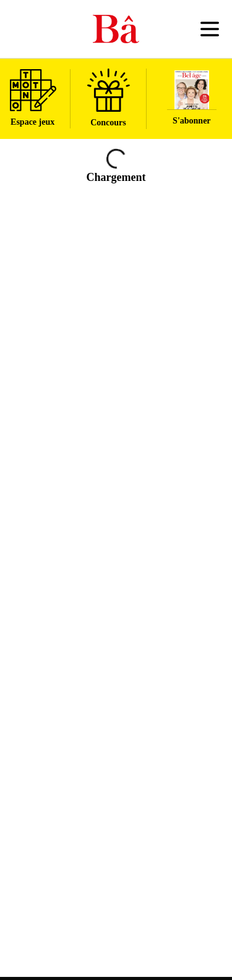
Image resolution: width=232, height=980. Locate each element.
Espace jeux (33, 98)
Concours (109, 98)
